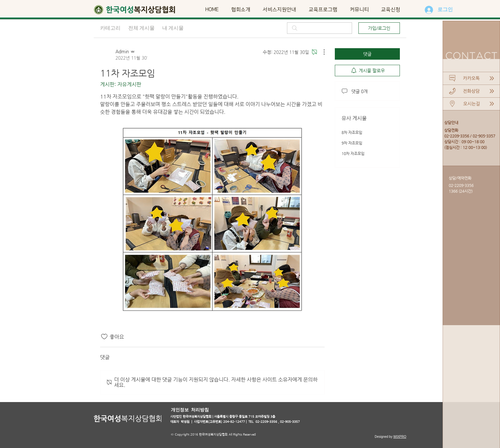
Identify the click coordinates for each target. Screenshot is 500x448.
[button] (241, 10)
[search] (320, 28)
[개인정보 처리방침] (190, 410)
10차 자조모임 (353, 153)
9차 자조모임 (352, 143)
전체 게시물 (141, 28)
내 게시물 (173, 28)
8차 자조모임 (352, 132)
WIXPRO (400, 437)
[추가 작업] (321, 52)
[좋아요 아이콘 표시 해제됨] (104, 337)
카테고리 (110, 28)
